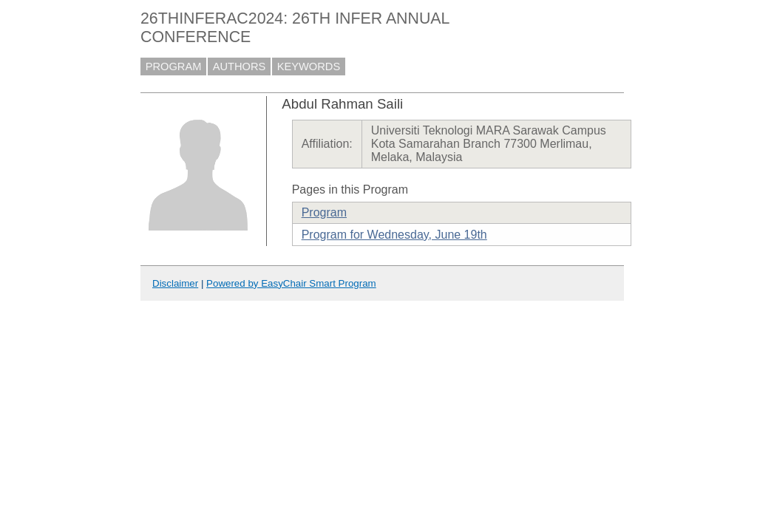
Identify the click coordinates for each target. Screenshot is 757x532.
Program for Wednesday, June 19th (394, 235)
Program (324, 212)
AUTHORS (240, 66)
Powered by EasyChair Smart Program (291, 283)
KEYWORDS (309, 66)
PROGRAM (174, 66)
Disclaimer (175, 283)
